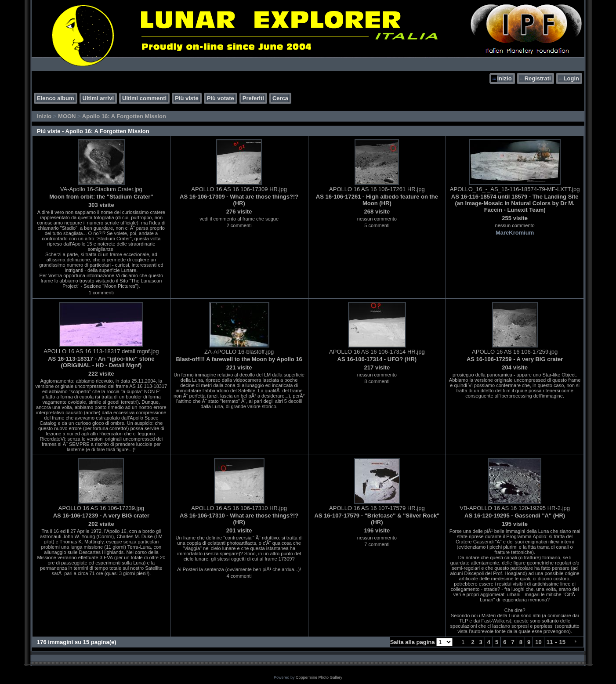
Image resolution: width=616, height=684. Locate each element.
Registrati (538, 78)
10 (538, 642)
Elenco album (56, 98)
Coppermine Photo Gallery (319, 677)
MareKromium (515, 233)
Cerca (280, 98)
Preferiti (253, 98)
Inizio (504, 78)
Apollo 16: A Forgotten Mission (124, 116)
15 (562, 642)
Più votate (221, 98)
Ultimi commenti (144, 98)
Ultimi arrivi (98, 98)
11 (550, 642)
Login (571, 78)
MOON (67, 116)
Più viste (187, 98)
